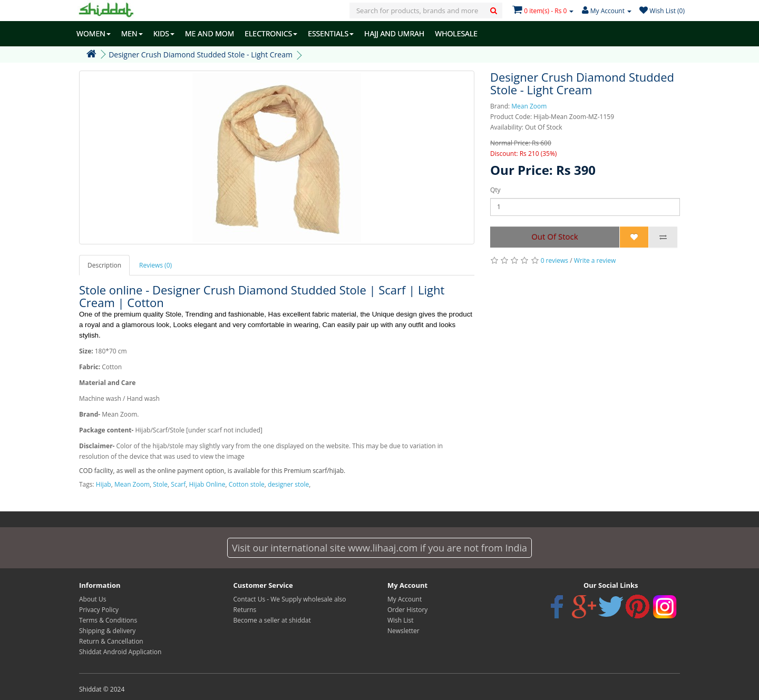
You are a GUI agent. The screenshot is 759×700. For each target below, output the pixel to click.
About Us (93, 599)
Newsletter (403, 631)
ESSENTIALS (331, 33)
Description (104, 265)
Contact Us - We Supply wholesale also (290, 599)
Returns (245, 610)
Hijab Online (207, 484)
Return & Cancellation (111, 641)
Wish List (401, 620)
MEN (132, 33)
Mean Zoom (529, 106)
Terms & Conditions (108, 620)
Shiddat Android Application (120, 652)
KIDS (164, 33)
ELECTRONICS (271, 33)
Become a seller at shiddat (272, 620)
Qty (495, 190)
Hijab (104, 484)
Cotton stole (247, 484)
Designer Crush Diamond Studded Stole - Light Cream (201, 55)
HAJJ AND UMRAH (394, 33)
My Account (405, 599)
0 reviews (554, 260)
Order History (407, 610)
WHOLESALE (456, 33)
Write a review (595, 260)
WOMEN (94, 33)
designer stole (288, 484)
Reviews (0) (155, 265)
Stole (160, 484)
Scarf (178, 484)
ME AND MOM (210, 33)
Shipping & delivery (107, 631)
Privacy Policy (99, 610)
